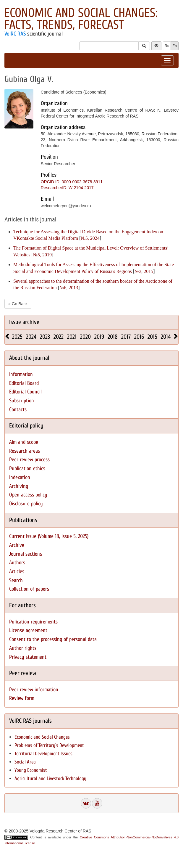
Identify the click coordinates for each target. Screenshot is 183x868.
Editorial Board (24, 383)
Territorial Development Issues (43, 754)
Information (21, 374)
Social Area (25, 762)
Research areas (25, 451)
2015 (152, 337)
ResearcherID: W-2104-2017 (67, 188)
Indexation (20, 477)
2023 (45, 337)
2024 (31, 337)
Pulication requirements (33, 622)
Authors (17, 563)
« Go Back (18, 304)
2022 (59, 337)
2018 (113, 337)
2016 (139, 337)
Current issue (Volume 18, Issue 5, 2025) (49, 536)
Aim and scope (24, 442)
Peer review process (29, 460)
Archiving (19, 486)
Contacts (18, 410)
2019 (99, 337)
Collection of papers (29, 589)
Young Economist (31, 770)
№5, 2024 (90, 238)
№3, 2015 (144, 271)
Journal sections (26, 554)
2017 (126, 337)
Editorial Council (25, 392)
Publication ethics (27, 468)
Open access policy (28, 495)
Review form (22, 698)
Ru (167, 46)
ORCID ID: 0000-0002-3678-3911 (72, 182)
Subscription (22, 401)
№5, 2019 (42, 255)
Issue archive (24, 322)
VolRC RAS (15, 34)
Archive (17, 545)
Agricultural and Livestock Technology (50, 778)
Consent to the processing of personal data (53, 639)
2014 (166, 337)
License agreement (28, 630)
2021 (72, 337)
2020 (85, 337)
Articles (17, 572)
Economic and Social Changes (42, 737)
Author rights (23, 648)
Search (16, 580)
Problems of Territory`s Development (49, 745)
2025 (17, 337)
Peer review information (34, 690)
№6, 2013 (69, 288)
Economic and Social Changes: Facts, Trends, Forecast (81, 19)
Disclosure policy (26, 504)
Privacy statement (28, 657)
